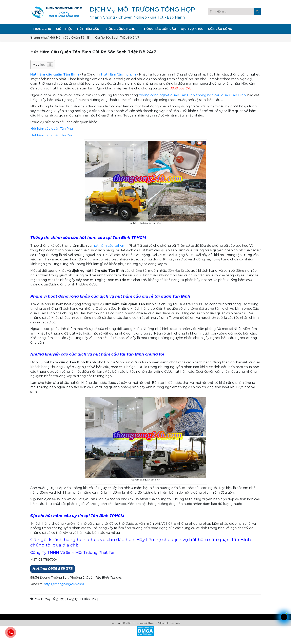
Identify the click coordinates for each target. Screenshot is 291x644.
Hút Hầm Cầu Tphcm (118, 74)
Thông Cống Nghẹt (121, 29)
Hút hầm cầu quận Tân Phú (52, 128)
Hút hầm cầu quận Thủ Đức (52, 135)
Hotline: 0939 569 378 (53, 569)
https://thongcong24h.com (64, 584)
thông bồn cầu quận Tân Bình (221, 95)
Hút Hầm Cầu (88, 29)
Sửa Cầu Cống (220, 29)
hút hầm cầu (103, 246)
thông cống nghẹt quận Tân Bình (167, 95)
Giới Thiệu (64, 29)
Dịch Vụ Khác (192, 29)
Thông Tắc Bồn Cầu (159, 29)
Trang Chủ (42, 29)
